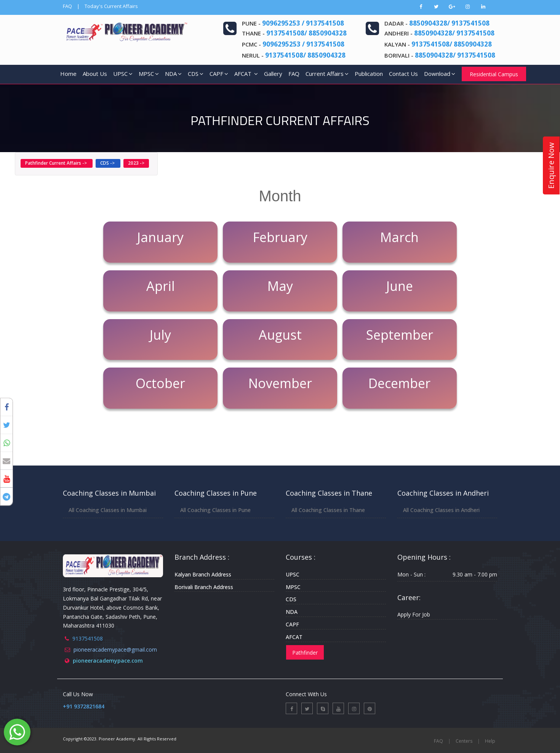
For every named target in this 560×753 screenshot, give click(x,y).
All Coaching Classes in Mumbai (108, 510)
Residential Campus (494, 74)
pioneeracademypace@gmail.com (115, 649)
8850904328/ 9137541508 (449, 23)
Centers (464, 741)
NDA (173, 74)
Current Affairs (327, 74)
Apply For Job (414, 614)
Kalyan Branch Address (203, 574)
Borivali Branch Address (204, 587)
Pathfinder (305, 653)
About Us (95, 74)
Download (440, 74)
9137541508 (88, 638)
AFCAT (246, 74)
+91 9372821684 (84, 706)
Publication (369, 74)
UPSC (123, 74)
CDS (196, 74)
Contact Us (403, 74)
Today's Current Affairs (111, 6)
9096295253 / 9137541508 (303, 23)
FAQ (67, 6)
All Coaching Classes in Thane (328, 510)
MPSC (149, 74)
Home (68, 74)
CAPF (219, 74)
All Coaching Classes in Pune (215, 510)
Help (490, 741)
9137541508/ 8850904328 (306, 33)
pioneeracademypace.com (108, 661)
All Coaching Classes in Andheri (441, 510)
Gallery (273, 74)
